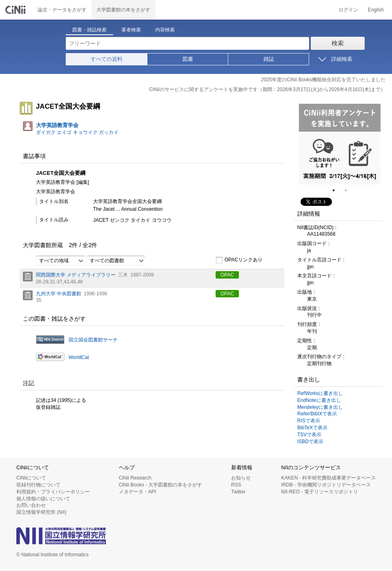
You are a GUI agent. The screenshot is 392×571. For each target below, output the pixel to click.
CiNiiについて (31, 478)
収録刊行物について (38, 485)
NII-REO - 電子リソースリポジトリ (320, 492)
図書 (188, 59)
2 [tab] (349, 190)
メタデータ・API (137, 492)
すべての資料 (107, 59)
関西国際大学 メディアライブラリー (76, 275)
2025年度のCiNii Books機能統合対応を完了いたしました (323, 80)
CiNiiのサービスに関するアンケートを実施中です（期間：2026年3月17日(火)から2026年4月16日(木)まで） (267, 89)
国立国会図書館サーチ (93, 340)
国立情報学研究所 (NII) (41, 512)
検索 (338, 43)
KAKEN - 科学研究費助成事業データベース (329, 478)
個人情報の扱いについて (43, 499)
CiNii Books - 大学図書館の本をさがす (161, 485)
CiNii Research (135, 478)
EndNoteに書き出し (319, 400)
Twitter (238, 492)
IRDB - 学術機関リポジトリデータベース (326, 485)
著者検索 (131, 30)
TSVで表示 (309, 435)
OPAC (227, 275)
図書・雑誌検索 (89, 30)
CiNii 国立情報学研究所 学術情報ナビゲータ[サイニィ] (16, 10)
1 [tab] (337, 190)
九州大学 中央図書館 (59, 294)
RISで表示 (309, 421)
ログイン (348, 10)
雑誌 (269, 59)
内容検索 (165, 30)
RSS (236, 485)
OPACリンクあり (239, 260)
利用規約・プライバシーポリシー (53, 492)
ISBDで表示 (310, 442)
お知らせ (241, 478)
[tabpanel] (340, 144)
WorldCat (79, 357)
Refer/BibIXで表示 (317, 414)
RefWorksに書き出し (320, 393)
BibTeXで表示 (312, 428)
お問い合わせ (31, 505)
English (376, 10)
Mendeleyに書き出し (320, 407)
